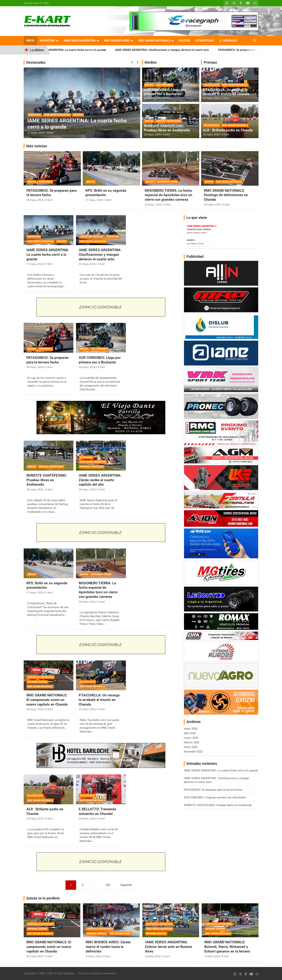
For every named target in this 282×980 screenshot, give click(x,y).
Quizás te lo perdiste (43, 898)
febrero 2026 (192, 742)
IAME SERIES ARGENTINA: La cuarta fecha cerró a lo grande (79, 50)
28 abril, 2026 (153, 956)
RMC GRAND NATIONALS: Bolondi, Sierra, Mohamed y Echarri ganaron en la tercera (227, 947)
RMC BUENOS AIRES (117, 41)
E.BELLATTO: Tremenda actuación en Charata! (97, 811)
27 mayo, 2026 (94, 200)
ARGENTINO (47, 41)
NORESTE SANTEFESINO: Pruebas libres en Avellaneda (167, 128)
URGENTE (78, 115)
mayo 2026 (191, 729)
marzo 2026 (191, 738)
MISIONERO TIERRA (167, 182)
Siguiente (126, 885)
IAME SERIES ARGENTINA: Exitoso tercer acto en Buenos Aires (169, 947)
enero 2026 (191, 747)
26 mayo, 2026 (153, 205)
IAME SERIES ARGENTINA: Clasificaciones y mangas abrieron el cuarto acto (172, 50)
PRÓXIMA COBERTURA (92, 467)
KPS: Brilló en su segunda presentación (106, 193)
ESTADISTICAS (205, 41)
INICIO (30, 41)
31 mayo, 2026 (36, 133)
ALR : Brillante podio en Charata (228, 130)
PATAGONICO (46, 182)
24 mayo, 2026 (212, 205)
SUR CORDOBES (164, 85)
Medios (151, 62)
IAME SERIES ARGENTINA (80, 41)
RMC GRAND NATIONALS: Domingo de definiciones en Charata (226, 195)
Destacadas (36, 62)
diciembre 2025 (193, 752)
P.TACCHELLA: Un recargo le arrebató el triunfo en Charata (226, 92)
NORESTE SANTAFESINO (169, 121)
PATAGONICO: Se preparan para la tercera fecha (48, 360)
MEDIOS (149, 85)
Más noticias (37, 146)
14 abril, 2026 (212, 956)
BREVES (32, 182)
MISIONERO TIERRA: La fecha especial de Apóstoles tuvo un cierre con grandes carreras (169, 195)
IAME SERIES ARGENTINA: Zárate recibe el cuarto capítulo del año (100, 480)
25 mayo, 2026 (211, 98)
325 (108, 885)
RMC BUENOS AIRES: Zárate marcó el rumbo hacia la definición (108, 947)
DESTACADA (35, 115)
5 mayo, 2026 (93, 956)
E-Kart (50, 133)
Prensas (210, 62)
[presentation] (132, 62)
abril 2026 (190, 733)
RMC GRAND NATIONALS (154, 41)
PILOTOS (184, 41)
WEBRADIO (230, 41)
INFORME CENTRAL (38, 682)
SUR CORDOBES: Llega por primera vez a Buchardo (165, 92)
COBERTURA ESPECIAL (92, 237)
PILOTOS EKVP (212, 85)
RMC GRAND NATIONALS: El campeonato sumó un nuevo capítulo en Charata (47, 700)
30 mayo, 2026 (87, 264)
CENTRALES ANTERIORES (41, 677)
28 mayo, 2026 (152, 98)
